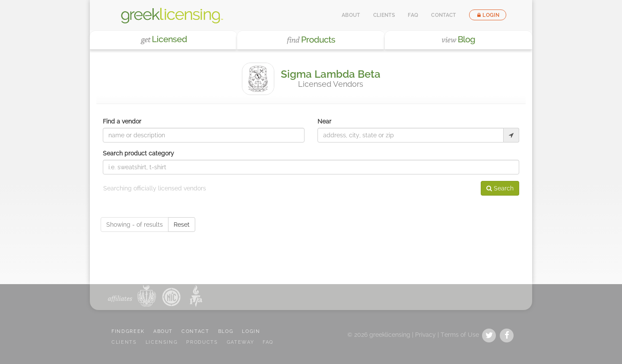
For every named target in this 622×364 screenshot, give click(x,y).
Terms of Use (460, 335)
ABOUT (163, 331)
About (351, 15)
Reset (182, 225)
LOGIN (251, 331)
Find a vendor (122, 121)
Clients (384, 15)
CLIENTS (124, 342)
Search (500, 188)
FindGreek (128, 331)
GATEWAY (241, 342)
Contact (444, 15)
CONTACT (195, 331)
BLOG (226, 331)
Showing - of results (135, 225)
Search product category (138, 153)
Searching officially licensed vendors (155, 188)
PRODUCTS (202, 342)
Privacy (425, 335)
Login (488, 15)
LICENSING (162, 342)
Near (324, 121)
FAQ (413, 15)
